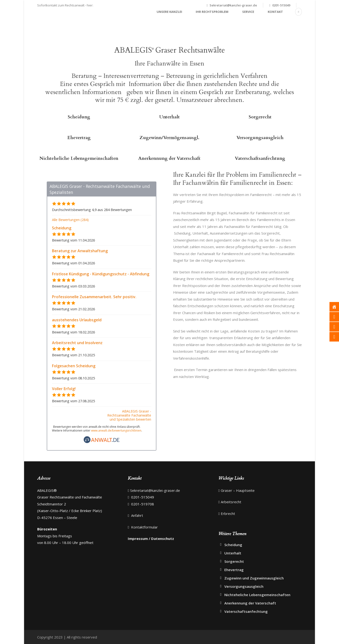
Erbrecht (228, 513)
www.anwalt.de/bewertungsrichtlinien (116, 430)
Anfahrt (137, 515)
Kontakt (275, 12)
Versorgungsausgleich (260, 138)
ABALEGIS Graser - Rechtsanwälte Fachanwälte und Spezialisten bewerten (129, 415)
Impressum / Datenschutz (151, 538)
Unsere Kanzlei (169, 12)
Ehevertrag (79, 138)
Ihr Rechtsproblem (212, 12)
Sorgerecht (260, 117)
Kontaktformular (144, 527)
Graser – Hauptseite (238, 490)
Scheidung (79, 117)
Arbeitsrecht (231, 502)
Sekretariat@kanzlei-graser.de (233, 5)
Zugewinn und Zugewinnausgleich (254, 578)
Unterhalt (169, 117)
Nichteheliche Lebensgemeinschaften (79, 158)
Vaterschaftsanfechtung (260, 158)
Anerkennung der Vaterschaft (169, 158)
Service (248, 12)
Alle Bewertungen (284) (70, 220)
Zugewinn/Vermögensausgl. (169, 138)
